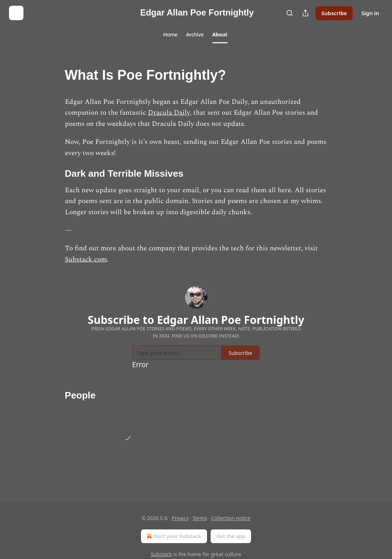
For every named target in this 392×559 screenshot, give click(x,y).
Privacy (180, 518)
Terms (200, 518)
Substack (161, 554)
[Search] (290, 13)
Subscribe (334, 13)
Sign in (370, 13)
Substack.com (86, 259)
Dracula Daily (169, 113)
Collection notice (231, 518)
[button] (170, 35)
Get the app (231, 536)
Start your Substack (173, 536)
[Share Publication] (305, 13)
